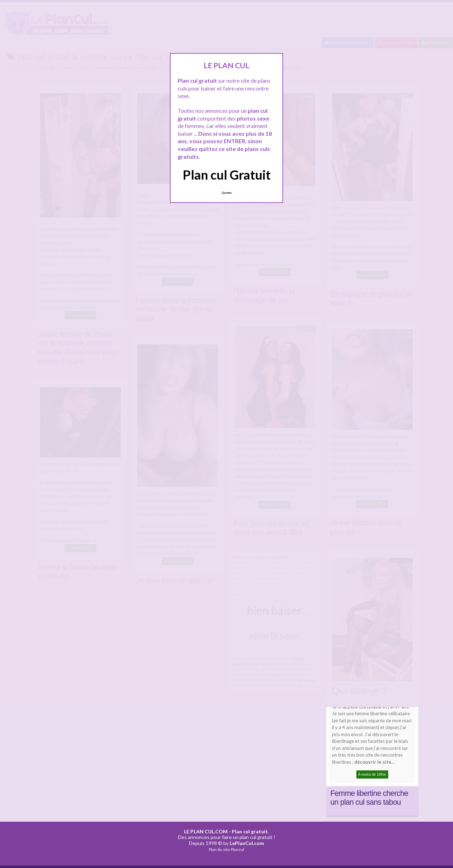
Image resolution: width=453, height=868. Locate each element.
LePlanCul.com (247, 843)
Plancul (237, 849)
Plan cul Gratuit (227, 175)
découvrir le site (373, 762)
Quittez (227, 193)
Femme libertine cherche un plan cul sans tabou (369, 798)
